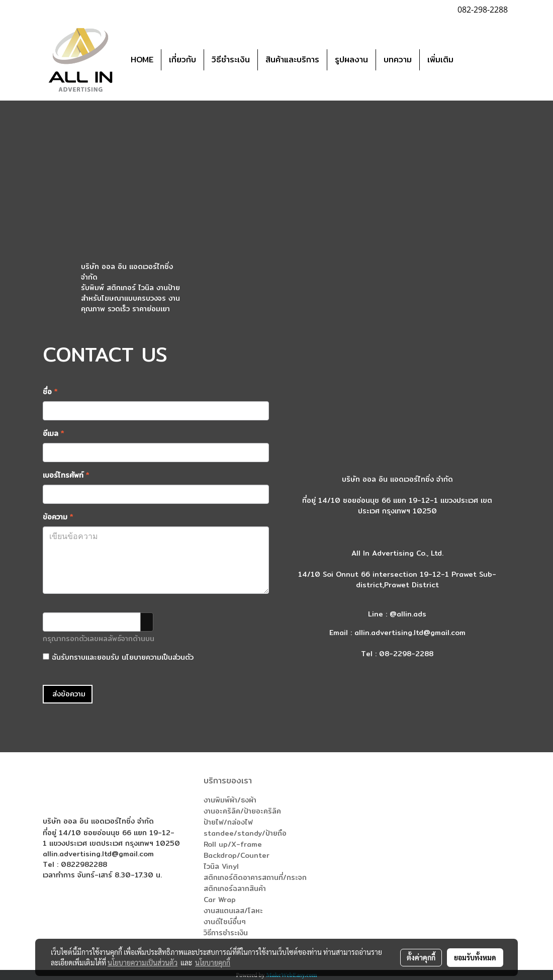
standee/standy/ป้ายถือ (245, 833)
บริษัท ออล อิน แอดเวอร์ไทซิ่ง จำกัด (127, 272)
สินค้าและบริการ (292, 60)
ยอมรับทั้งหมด (475, 957)
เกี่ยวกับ (182, 60)
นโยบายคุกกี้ (213, 962)
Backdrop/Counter (237, 855)
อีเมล (53, 434)
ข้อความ (58, 517)
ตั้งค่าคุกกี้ (421, 957)
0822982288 (84, 864)
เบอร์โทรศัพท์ (66, 475)
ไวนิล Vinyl (221, 866)
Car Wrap (220, 900)
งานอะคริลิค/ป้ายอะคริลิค (242, 811)
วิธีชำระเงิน (231, 60)
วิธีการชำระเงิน (226, 933)
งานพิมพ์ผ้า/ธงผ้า (230, 800)
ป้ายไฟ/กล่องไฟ (228, 822)
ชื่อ (50, 392)
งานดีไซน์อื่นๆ (225, 922)
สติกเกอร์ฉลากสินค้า (235, 888)
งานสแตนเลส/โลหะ (233, 911)
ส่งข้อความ (68, 694)
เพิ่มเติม (440, 60)
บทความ (398, 60)
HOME (142, 60)
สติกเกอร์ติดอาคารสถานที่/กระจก (255, 877)
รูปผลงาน (351, 60)
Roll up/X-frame (233, 844)
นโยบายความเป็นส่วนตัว (158, 657)
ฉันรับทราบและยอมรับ (118, 657)
